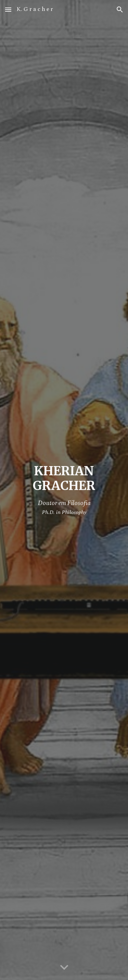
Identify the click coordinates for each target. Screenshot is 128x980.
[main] (64, 490)
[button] (8, 9)
